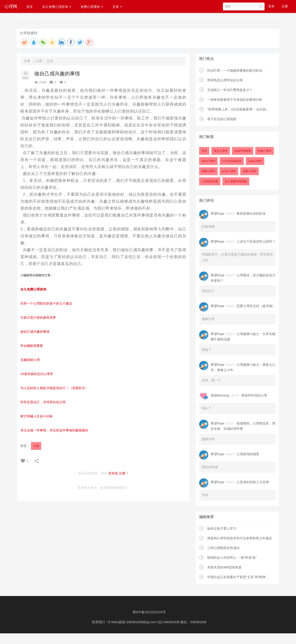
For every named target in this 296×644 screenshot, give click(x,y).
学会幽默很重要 (32, 346)
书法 (204, 151)
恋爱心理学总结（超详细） (256, 306)
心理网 (11, 6)
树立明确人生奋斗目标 (37, 416)
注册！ (124, 473)
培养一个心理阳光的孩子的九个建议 (46, 303)
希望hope (217, 214)
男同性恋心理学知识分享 (225, 80)
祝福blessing (220, 395)
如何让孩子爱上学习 (222, 528)
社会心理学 (229, 171)
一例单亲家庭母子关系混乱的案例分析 (235, 100)
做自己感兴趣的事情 (35, 332)
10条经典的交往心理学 (37, 374)
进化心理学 (208, 161)
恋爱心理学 (250, 171)
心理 (39, 61)
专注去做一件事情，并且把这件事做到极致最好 (54, 430)
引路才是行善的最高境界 (38, 317)
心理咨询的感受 (248, 454)
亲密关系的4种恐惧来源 (224, 567)
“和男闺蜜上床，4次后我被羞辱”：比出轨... (238, 109)
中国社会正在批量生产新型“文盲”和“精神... (238, 577)
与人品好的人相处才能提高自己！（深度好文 (53, 388)
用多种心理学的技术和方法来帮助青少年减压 (240, 538)
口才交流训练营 (232, 161)
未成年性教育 (243, 151)
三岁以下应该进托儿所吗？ (256, 241)
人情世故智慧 (210, 181)
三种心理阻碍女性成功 (223, 548)
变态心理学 (221, 151)
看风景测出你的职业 (251, 214)
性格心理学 (265, 151)
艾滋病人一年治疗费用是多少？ (230, 90)
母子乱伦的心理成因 (222, 119)
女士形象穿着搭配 (236, 181)
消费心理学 (208, 171)
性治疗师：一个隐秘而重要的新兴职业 (235, 70)
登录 (271, 6)
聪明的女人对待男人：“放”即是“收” (232, 558)
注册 (285, 6)
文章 (117, 7)
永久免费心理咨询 (57, 7)
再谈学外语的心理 (254, 395)
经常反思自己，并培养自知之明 (43, 402)
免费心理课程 (92, 7)
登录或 (113, 473)
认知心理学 (255, 161)
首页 (30, 7)
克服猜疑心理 (30, 360)
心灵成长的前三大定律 (253, 482)
